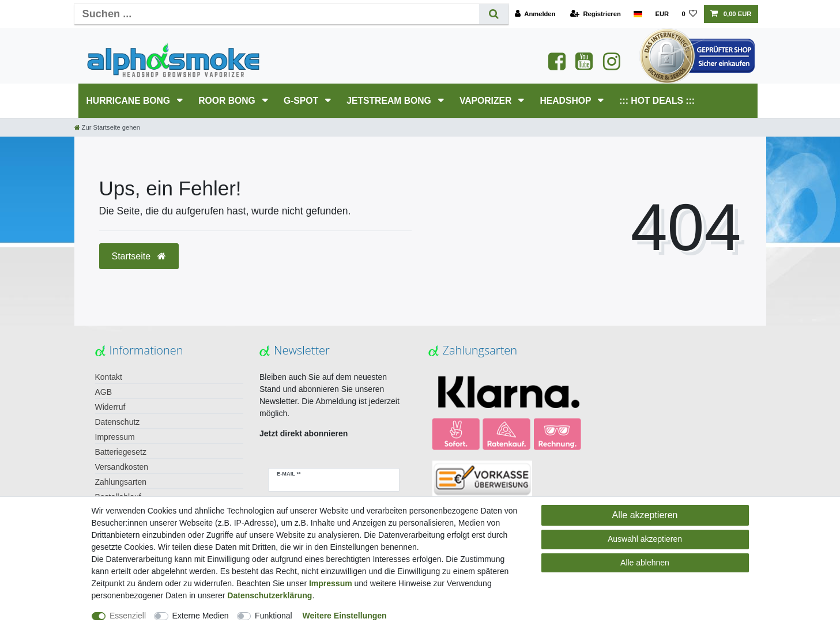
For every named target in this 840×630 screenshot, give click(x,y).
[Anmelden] (535, 14)
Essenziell (128, 616)
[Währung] (662, 14)
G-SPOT (302, 101)
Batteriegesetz (121, 452)
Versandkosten (122, 467)
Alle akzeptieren (645, 515)
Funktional (274, 616)
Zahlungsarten (121, 482)
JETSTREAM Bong (390, 101)
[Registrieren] (596, 14)
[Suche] (494, 14)
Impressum (115, 437)
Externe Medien (201, 616)
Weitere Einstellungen (345, 616)
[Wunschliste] (689, 14)
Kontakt (109, 377)
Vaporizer (487, 101)
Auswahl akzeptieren (645, 539)
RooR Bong (228, 101)
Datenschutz (118, 422)
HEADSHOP (566, 101)
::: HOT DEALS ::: (657, 101)
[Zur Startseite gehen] (107, 127)
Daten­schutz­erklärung (270, 595)
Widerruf (110, 407)
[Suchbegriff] (277, 14)
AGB (104, 392)
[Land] (638, 14)
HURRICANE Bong (130, 101)
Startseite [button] (139, 256)
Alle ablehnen (645, 563)
